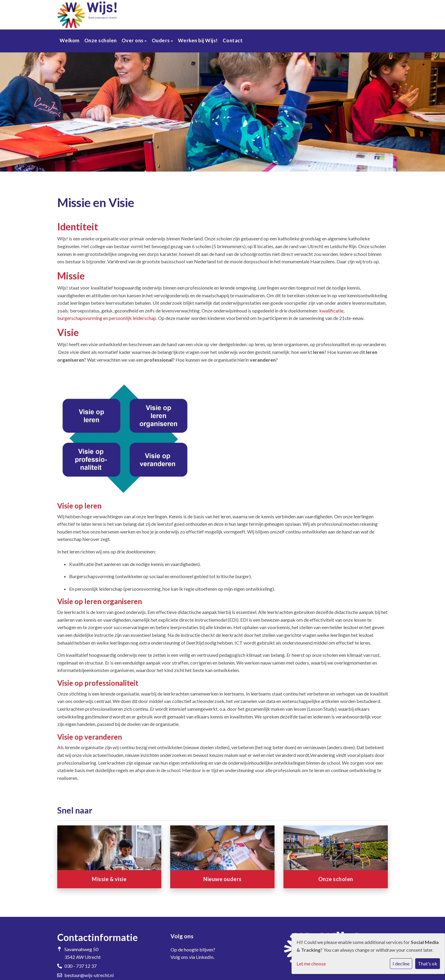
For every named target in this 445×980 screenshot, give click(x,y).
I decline (401, 963)
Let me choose (311, 963)
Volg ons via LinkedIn (192, 957)
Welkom (70, 40)
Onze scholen (101, 40)
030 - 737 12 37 (80, 966)
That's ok (428, 963)
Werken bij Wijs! (198, 40)
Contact (233, 40)
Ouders (161, 40)
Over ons (133, 40)
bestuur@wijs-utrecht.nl (89, 975)
